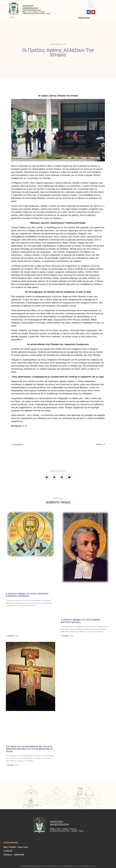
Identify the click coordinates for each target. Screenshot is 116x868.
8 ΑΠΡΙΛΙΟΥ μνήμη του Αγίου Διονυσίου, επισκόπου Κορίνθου (27, 595)
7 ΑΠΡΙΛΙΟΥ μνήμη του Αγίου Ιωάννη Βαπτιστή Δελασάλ (80, 621)
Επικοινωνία (84, 18)
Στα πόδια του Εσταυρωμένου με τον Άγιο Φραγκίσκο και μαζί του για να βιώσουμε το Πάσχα (29, 749)
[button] (91, 5)
